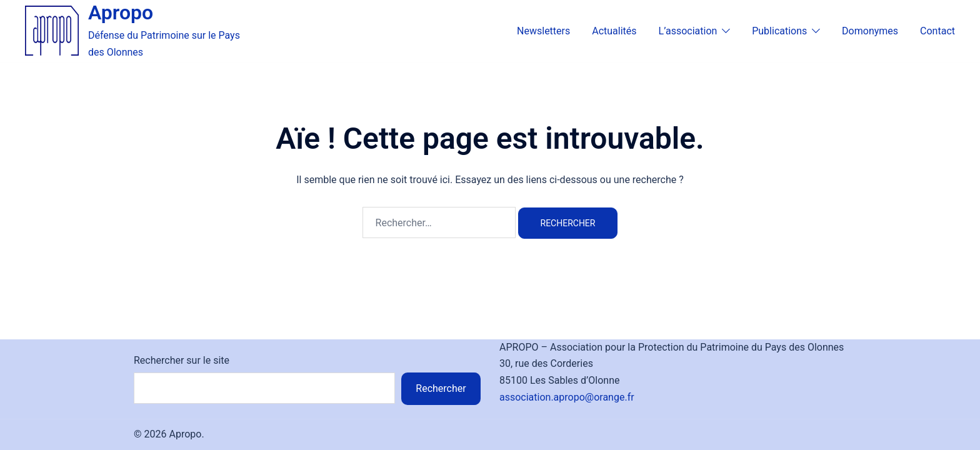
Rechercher (441, 388)
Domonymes (870, 31)
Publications (779, 31)
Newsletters (543, 31)
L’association (688, 31)
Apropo (121, 12)
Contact (937, 31)
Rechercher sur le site (182, 360)
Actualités (614, 31)
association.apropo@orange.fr (567, 397)
